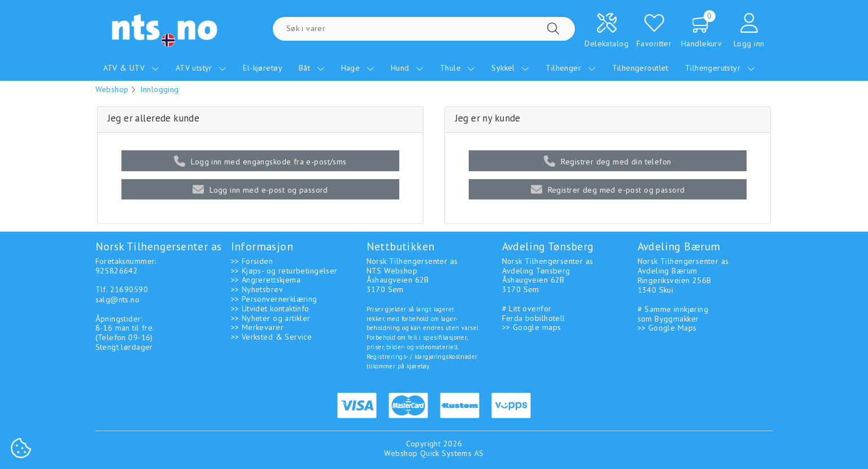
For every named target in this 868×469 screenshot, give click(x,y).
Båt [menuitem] (312, 68)
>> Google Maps (667, 328)
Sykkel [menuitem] (510, 68)
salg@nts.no (118, 299)
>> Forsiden (252, 261)
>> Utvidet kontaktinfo (270, 309)
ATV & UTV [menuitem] (131, 68)
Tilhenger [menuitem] (570, 68)
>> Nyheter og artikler (271, 318)
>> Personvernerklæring (274, 299)
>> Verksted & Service (272, 337)
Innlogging (159, 89)
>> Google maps (532, 327)
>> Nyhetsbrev (257, 289)
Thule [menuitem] (458, 68)
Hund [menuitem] (407, 68)
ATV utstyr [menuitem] (201, 68)
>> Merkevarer (257, 327)
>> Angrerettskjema (266, 280)
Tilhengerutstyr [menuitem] (720, 68)
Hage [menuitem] (358, 68)
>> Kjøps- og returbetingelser (284, 271)
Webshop (112, 89)
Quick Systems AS (452, 453)
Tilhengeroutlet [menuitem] (640, 68)
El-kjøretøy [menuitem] (263, 68)
